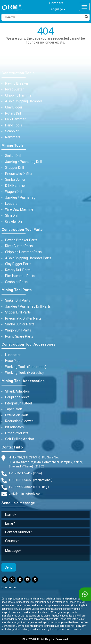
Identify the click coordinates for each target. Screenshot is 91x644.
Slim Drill (12, 215)
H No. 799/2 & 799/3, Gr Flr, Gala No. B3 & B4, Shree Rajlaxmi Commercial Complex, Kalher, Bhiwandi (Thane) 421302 (46, 462)
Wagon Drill (14, 192)
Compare (56, 3)
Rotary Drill (13, 113)
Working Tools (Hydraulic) (24, 373)
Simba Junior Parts (20, 324)
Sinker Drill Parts (18, 300)
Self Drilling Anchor (20, 439)
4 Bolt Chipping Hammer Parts (28, 258)
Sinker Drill (13, 156)
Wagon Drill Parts (18, 330)
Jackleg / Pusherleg (20, 197)
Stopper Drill (14, 168)
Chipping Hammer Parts (23, 252)
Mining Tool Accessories (23, 381)
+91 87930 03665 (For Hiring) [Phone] (29, 487)
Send (9, 567)
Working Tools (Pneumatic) (26, 367)
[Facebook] (5, 580)
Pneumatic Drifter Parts (23, 318)
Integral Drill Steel (18, 403)
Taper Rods (14, 409)
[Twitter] (12, 580)
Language (58, 9)
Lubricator (13, 355)
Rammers (13, 137)
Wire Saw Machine (19, 209)
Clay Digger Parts (18, 264)
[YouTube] (27, 580)
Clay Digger (14, 107)
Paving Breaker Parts (21, 240)
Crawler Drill (14, 222)
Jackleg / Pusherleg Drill (23, 162)
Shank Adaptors (17, 391)
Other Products (17, 433)
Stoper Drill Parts (18, 312)
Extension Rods (17, 415)
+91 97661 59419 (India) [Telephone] (25, 473)
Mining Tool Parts (17, 290)
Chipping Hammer (19, 95)
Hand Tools (14, 125)
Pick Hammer (15, 119)
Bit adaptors (14, 427)
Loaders (11, 204)
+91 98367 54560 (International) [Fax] (31, 480)
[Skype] (35, 580)
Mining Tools (12, 146)
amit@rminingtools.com (26, 494)
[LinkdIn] (20, 580)
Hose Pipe (13, 361)
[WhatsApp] (85, 594)
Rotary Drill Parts (18, 270)
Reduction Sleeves (19, 421)
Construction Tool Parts (22, 230)
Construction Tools (18, 73)
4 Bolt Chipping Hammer (24, 101)
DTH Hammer (16, 186)
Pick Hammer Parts (20, 276)
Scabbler (12, 131)
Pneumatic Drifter (19, 174)
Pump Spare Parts (19, 336)
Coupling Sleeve (17, 397)
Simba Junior (15, 179)
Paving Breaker (17, 83)
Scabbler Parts (16, 282)
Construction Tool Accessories (28, 344)
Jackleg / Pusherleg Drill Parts (28, 306)
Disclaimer (9, 587)
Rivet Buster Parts (19, 246)
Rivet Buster (14, 89)
